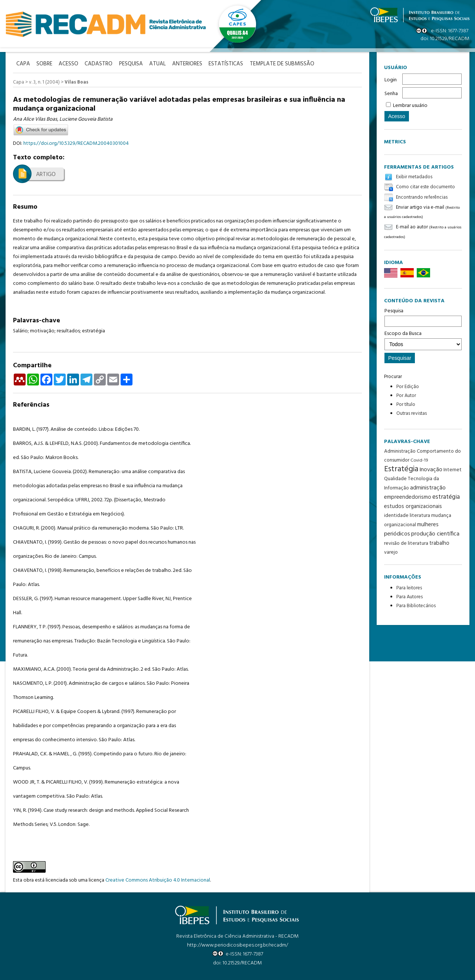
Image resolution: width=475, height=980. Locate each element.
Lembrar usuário (410, 106)
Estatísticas (234, 64)
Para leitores (409, 588)
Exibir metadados (414, 177)
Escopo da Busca (423, 340)
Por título (406, 405)
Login (391, 80)
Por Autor (406, 396)
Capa (19, 82)
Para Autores (410, 597)
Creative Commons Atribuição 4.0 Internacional (158, 880)
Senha (391, 94)
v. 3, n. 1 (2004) (44, 82)
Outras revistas (412, 414)
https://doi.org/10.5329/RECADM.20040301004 (76, 143)
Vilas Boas (76, 82)
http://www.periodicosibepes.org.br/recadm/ (237, 945)
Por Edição (408, 387)
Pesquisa (423, 317)
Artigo (46, 174)
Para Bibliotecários (416, 606)
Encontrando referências (422, 197)
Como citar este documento (425, 187)
